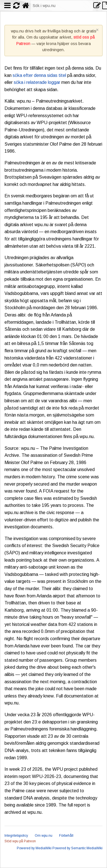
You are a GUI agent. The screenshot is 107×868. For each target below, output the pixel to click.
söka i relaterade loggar (37, 82)
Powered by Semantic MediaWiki (77, 848)
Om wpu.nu (44, 836)
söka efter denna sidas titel (39, 75)
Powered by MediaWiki (34, 848)
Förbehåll (66, 836)
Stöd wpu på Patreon (20, 841)
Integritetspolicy (16, 836)
